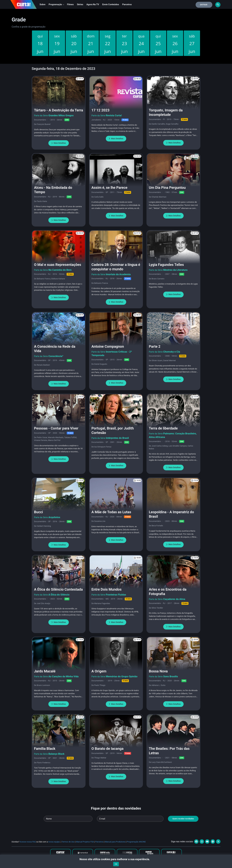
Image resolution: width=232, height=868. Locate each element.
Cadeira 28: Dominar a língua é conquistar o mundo (116, 267)
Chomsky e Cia (172, 352)
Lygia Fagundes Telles (166, 265)
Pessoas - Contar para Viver (56, 428)
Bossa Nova (158, 671)
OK (116, 864)
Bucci (38, 512)
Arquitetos (54, 517)
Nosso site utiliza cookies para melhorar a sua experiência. (116, 859)
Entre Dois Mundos (106, 589)
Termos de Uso (68, 842)
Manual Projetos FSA (85, 842)
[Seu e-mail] (130, 819)
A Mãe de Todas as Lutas (111, 512)
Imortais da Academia (118, 274)
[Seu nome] (68, 819)
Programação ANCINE (136, 842)
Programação (56, 4)
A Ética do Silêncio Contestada (58, 589)
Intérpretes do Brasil (117, 438)
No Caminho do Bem (60, 270)
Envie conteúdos (111, 4)
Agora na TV (93, 4)
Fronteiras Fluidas (116, 595)
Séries (80, 4)
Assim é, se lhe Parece (109, 188)
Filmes (70, 4)
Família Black (45, 749)
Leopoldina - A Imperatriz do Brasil (171, 514)
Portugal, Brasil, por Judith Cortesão (113, 431)
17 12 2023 (100, 110)
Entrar (204, 5)
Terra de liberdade (163, 428)
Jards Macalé (45, 671)
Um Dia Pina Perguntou (167, 188)
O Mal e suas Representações (58, 265)
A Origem (99, 671)
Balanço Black (56, 754)
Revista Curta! (114, 115)
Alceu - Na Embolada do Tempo (53, 190)
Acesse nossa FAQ (28, 842)
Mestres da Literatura (175, 270)
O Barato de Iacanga (107, 749)
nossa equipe (54, 842)
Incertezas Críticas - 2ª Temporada (112, 353)
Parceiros (127, 4)
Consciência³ (56, 356)
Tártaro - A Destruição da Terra (59, 110)
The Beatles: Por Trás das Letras (169, 751)
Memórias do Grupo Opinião (122, 676)
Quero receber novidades (183, 819)
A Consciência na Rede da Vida (55, 349)
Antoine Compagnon (108, 346)
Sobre (42, 4)
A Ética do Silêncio (59, 595)
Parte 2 (155, 346)
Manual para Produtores (115, 842)
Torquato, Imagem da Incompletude (166, 112)
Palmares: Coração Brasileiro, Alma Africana (173, 435)
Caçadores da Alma (174, 599)
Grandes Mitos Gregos (61, 115)
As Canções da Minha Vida (63, 676)
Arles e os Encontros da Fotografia (168, 592)
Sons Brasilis (171, 676)
